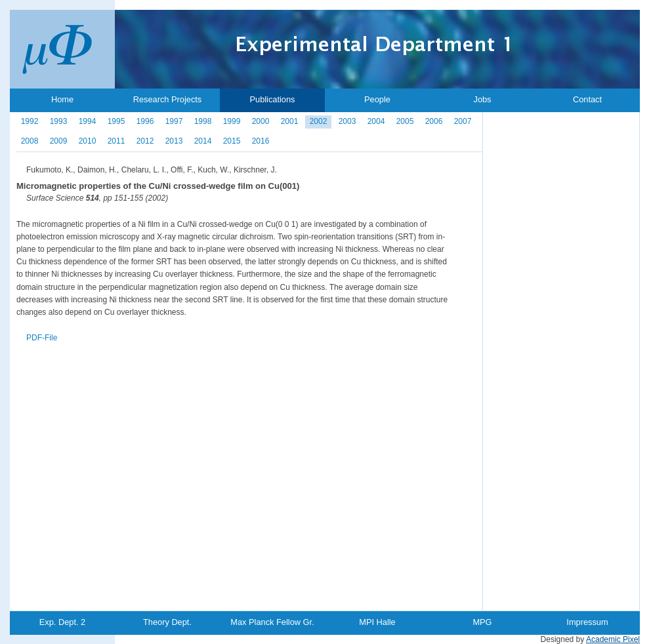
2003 (347, 121)
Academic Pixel (613, 639)
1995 (116, 121)
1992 (30, 121)
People (377, 99)
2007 (463, 121)
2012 (145, 141)
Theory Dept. (167, 622)
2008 (30, 141)
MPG (482, 622)
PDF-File (42, 338)
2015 (232, 141)
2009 (59, 141)
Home (62, 99)
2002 (319, 121)
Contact (587, 99)
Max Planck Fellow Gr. (272, 622)
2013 (174, 141)
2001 (290, 121)
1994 (88, 121)
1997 (174, 121)
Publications (272, 99)
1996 (145, 121)
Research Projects (168, 99)
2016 (261, 141)
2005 (405, 121)
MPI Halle (377, 622)
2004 (376, 121)
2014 (203, 141)
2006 (434, 121)
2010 (88, 141)
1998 (203, 121)
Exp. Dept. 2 (62, 622)
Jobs (482, 99)
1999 (232, 121)
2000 (261, 121)
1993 (59, 121)
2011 (116, 141)
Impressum (587, 622)
